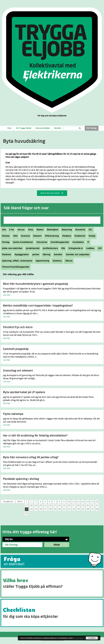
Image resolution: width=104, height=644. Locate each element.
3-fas (11, 230)
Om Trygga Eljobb (24, 128)
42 (69, 509)
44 (79, 509)
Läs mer (7, 295)
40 (60, 509)
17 (26, 505)
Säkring (46, 255)
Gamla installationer (22, 242)
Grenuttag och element (18, 371)
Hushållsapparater (59, 242)
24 (59, 505)
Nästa (20, 502)
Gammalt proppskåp (16, 349)
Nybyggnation (21, 255)
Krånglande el (75, 248)
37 (46, 509)
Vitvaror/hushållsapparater (15, 267)
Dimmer (5, 236)
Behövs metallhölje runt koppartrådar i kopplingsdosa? (38, 306)
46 (88, 509)
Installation (78, 242)
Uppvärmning (42, 261)
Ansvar (20, 230)
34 (32, 509)
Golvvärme (41, 242)
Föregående (8, 502)
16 (97, 502)
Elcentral (25, 236)
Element (37, 236)
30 (87, 505)
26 (69, 505)
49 (26, 513)
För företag (92, 128)
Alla (4, 230)
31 (92, 505)
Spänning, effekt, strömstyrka (16, 261)
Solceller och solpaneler (77, 255)
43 (74, 509)
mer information (78, 638)
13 (83, 502)
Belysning (66, 230)
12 (78, 502)
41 (64, 509)
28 (78, 505)
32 (97, 505)
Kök (63, 248)
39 (55, 509)
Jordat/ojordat (32, 248)
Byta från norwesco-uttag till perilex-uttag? (31, 457)
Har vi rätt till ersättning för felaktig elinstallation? (35, 436)
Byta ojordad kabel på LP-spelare (24, 392)
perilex (35, 255)
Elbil (15, 236)
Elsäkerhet (79, 236)
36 (41, 509)
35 (36, 509)
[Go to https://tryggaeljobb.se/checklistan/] (52, 613)
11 (73, 502)
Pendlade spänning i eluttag (21, 479)
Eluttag (5, 242)
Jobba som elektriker (12, 248)
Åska (30, 230)
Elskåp (91, 236)
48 (97, 509)
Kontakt (58, 128)
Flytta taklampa (13, 414)
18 (31, 505)
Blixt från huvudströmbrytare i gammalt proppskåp (36, 284)
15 (92, 502)
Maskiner (6, 255)
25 (64, 505)
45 (83, 509)
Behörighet (52, 230)
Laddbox (90, 248)
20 (40, 505)
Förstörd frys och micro (18, 327)
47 (93, 509)
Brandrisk (80, 230)
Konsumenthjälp (43, 128)
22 (50, 505)
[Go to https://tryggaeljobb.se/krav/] (52, 583)
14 (87, 502)
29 (83, 505)
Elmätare (66, 236)
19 (36, 505)
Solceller (57, 255)
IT (88, 242)
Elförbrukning (51, 236)
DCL (90, 230)
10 (69, 502)
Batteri (39, 230)
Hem (9, 128)
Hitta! (57, 545)
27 (73, 505)
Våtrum (68, 261)
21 (45, 505)
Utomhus (57, 261)
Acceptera (92, 638)
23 (55, 505)
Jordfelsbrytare (50, 248)
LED (99, 248)
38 (50, 509)
